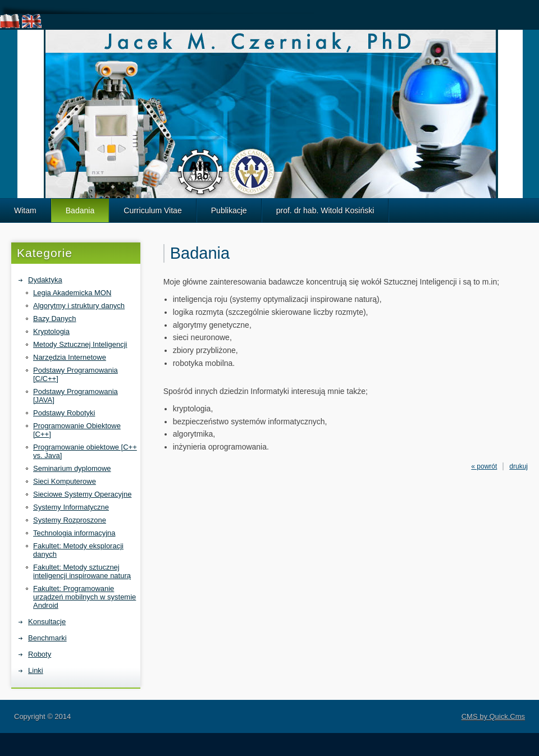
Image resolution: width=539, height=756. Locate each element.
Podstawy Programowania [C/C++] (76, 374)
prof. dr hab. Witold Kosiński (325, 210)
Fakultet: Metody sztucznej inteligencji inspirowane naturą (82, 571)
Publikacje (229, 210)
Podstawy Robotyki (64, 413)
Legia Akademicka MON (72, 293)
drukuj (519, 466)
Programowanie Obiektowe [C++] (77, 430)
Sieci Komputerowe (65, 481)
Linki (36, 670)
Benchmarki (47, 638)
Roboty (40, 654)
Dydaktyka (45, 280)
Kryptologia (51, 331)
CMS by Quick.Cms (493, 716)
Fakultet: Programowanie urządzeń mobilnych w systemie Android (84, 597)
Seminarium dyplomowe (72, 468)
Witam (25, 210)
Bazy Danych (55, 319)
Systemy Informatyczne (71, 507)
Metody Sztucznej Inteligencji (80, 344)
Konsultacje (47, 622)
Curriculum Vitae (152, 210)
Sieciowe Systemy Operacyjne (82, 494)
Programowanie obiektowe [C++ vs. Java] (85, 451)
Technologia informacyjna (74, 533)
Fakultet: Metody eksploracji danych (78, 550)
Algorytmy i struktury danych (79, 306)
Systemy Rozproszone (70, 520)
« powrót (484, 466)
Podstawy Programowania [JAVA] (76, 396)
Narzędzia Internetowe (70, 357)
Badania (80, 210)
